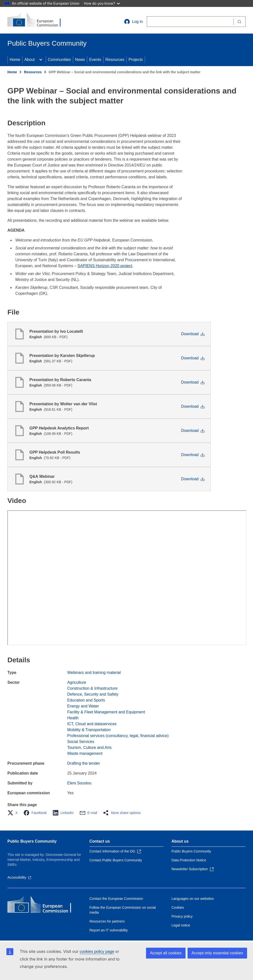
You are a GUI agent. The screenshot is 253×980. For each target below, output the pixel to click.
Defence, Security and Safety (93, 694)
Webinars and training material (94, 673)
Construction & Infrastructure (92, 688)
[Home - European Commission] (37, 20)
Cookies (178, 907)
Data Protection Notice (189, 860)
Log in (133, 22)
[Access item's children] (41, 60)
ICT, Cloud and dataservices (92, 724)
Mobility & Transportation (89, 730)
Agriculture (77, 682)
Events (95, 60)
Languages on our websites (193, 899)
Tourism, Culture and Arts (89, 748)
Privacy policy (182, 916)
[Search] (190, 22)
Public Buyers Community (32, 841)
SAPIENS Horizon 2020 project (105, 266)
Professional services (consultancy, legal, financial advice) (118, 736)
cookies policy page (97, 952)
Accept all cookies (166, 953)
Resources (115, 60)
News (80, 60)
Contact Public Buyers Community (116, 860)
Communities (59, 60)
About (30, 60)
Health (73, 718)
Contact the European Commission (116, 899)
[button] (14, 813)
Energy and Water (83, 706)
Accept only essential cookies (217, 953)
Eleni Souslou (79, 783)
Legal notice (181, 925)
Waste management (85, 753)
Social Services (81, 742)
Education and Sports (86, 700)
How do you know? (102, 3)
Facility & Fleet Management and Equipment (106, 712)
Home (15, 60)
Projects (136, 60)
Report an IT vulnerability (109, 930)
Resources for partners (107, 921)
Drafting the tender (84, 763)
